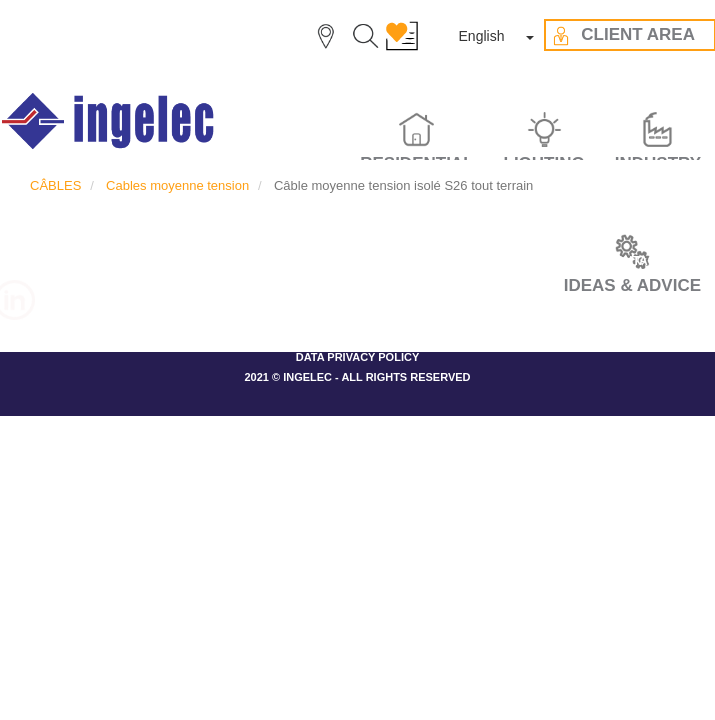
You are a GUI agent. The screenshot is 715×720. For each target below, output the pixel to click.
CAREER (76, 261)
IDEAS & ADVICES (405, 261)
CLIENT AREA (532, 261)
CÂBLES (55, 185)
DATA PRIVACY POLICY (357, 357)
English (482, 36)
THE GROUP (171, 261)
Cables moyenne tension (177, 185)
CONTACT (635, 261)
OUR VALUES (280, 261)
